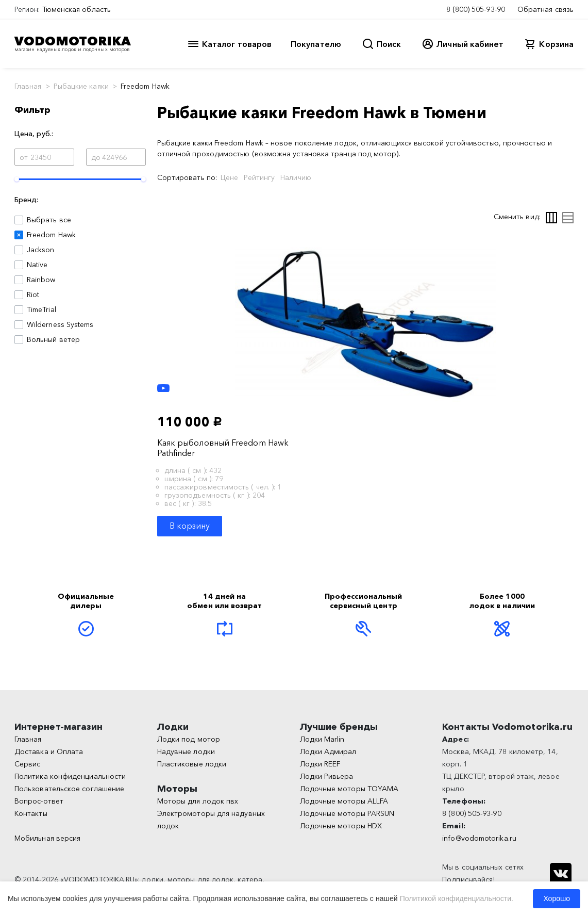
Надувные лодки (186, 751)
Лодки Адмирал (328, 751)
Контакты (31, 813)
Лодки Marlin (322, 739)
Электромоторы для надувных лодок (211, 820)
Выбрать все (49, 220)
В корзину (190, 526)
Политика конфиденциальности (70, 776)
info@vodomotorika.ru (479, 838)
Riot (33, 295)
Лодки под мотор (189, 739)
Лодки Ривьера (327, 776)
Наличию (296, 177)
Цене (229, 177)
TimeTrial (41, 309)
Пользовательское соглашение (69, 789)
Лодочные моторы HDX (341, 826)
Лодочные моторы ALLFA (344, 801)
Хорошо (557, 898)
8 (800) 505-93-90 (476, 9)
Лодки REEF (320, 764)
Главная (28, 86)
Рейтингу (259, 177)
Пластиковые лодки (192, 764)
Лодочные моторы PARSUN (347, 813)
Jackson (41, 250)
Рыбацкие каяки (81, 86)
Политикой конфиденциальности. (457, 898)
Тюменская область (77, 9)
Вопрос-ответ (39, 801)
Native (37, 265)
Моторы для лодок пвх (198, 801)
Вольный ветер (53, 339)
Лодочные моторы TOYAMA (349, 789)
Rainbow (41, 280)
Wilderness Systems (60, 324)
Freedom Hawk (51, 235)
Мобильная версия (47, 838)
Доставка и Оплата (49, 751)
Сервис (27, 764)
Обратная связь (545, 9)
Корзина (556, 44)
